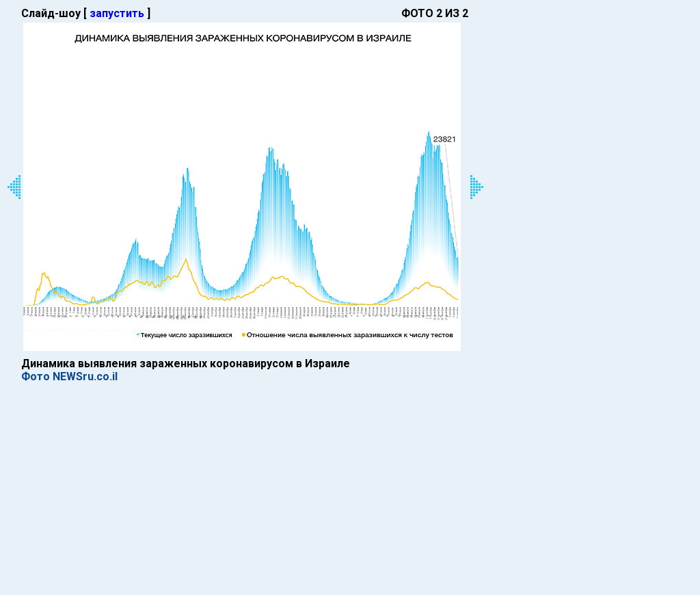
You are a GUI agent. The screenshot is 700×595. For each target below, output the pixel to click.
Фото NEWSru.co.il (69, 376)
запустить (117, 13)
